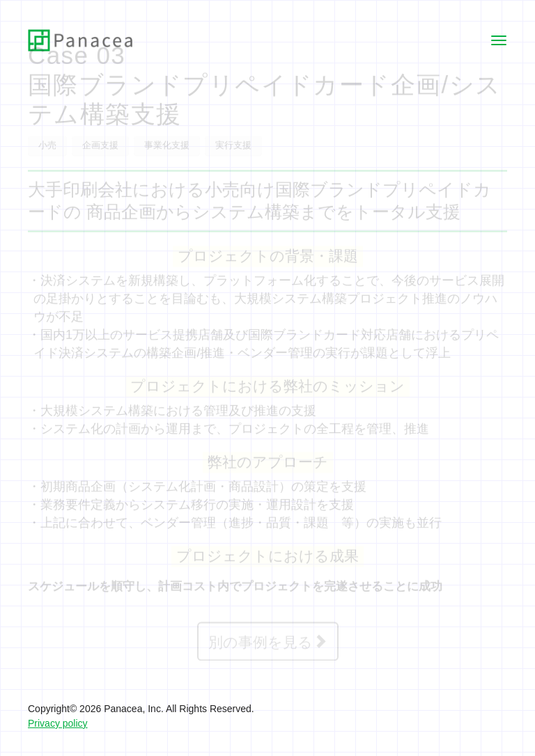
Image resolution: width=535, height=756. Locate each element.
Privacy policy (58, 723)
